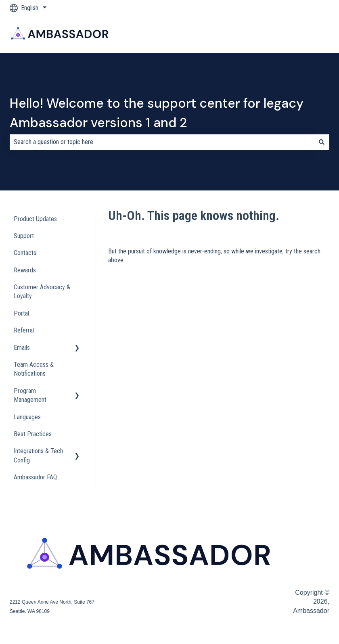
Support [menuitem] (24, 236)
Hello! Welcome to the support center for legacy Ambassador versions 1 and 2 (157, 113)
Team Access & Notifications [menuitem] (34, 369)
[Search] (322, 142)
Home (141, 34)
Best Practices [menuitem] (33, 434)
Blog (234, 34)
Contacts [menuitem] (25, 253)
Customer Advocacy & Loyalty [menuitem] (42, 292)
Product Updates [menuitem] (35, 219)
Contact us (317, 34)
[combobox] (162, 142)
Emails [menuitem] (22, 348)
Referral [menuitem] (24, 330)
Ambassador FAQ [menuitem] (35, 477)
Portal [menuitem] (21, 313)
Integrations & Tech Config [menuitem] (38, 455)
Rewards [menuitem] (25, 270)
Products (174, 34)
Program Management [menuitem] (30, 395)
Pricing (207, 34)
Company (265, 34)
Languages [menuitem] (27, 417)
